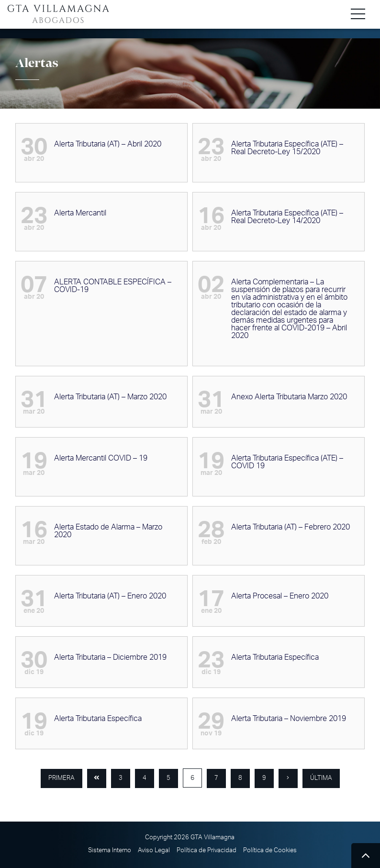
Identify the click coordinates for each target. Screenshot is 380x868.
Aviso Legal (154, 850)
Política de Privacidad (207, 850)
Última (321, 778)
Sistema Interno (110, 850)
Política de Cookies (270, 850)
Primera (61, 778)
